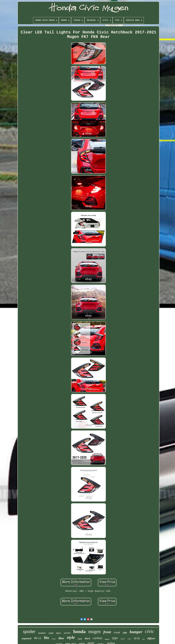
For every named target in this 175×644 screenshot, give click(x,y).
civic (150, 631)
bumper (136, 632)
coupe (51, 633)
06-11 (38, 638)
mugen (94, 632)
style (71, 637)
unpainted (26, 638)
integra (107, 639)
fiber (61, 638)
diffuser (151, 638)
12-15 (137, 638)
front (107, 632)
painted (67, 633)
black (87, 638)
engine (80, 639)
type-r (59, 633)
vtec (143, 639)
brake (54, 639)
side (125, 633)
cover (123, 639)
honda (80, 632)
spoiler (29, 632)
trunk (117, 632)
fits (47, 638)
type (115, 638)
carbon (97, 638)
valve (129, 639)
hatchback (42, 633)
